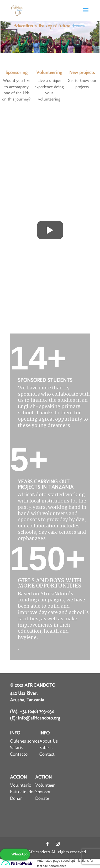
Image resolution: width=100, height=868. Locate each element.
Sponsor (43, 792)
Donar (16, 798)
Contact (47, 754)
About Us (49, 741)
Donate (42, 798)
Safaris (17, 748)
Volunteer (45, 785)
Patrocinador (23, 792)
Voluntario (21, 785)
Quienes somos (25, 741)
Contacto (19, 754)
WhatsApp (19, 854)
